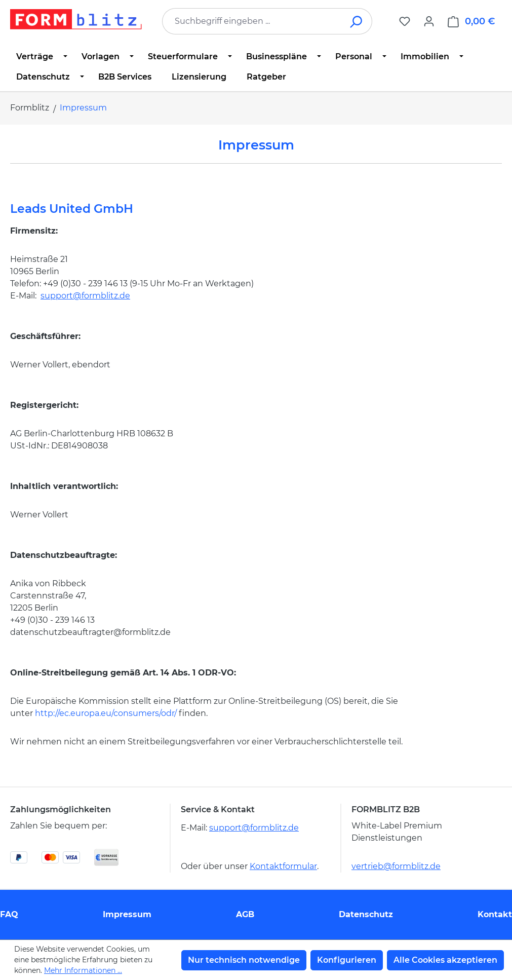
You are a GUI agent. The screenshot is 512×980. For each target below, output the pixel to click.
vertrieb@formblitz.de (396, 866)
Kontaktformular (283, 866)
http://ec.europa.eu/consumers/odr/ (106, 713)
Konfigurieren (347, 960)
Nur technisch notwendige (244, 960)
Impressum (127, 914)
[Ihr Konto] (429, 21)
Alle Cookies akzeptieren (445, 960)
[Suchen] (357, 21)
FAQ (9, 914)
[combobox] (252, 21)
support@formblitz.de (85, 296)
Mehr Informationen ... (83, 970)
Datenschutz (366, 914)
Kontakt (495, 914)
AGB (245, 914)
